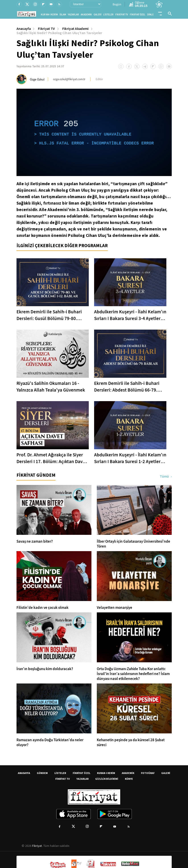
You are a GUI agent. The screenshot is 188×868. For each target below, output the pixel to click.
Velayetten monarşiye (115, 608)
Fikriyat (37, 846)
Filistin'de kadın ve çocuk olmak (42, 608)
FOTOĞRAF (148, 773)
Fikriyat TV (46, 29)
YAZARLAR (73, 15)
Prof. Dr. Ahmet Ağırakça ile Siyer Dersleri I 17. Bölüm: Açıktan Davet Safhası (52, 458)
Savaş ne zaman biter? (35, 542)
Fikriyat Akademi (75, 29)
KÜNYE (129, 779)
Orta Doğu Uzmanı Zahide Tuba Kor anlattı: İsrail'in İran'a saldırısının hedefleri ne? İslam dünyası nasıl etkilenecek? (133, 674)
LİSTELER (108, 15)
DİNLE (150, 15)
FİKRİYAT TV (122, 15)
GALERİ (98, 15)
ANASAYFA (24, 773)
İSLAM (63, 15)
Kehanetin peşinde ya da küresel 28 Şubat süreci (131, 743)
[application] (94, 132)
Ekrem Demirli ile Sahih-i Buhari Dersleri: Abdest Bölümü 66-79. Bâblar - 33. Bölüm (127, 387)
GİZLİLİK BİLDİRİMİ (107, 779)
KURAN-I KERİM (106, 773)
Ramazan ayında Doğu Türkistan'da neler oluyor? (50, 743)
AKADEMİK (86, 15)
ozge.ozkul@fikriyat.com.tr (69, 79)
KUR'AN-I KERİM (49, 15)
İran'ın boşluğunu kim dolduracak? (45, 669)
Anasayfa (24, 29)
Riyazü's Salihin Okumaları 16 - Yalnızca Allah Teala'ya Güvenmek (51, 387)
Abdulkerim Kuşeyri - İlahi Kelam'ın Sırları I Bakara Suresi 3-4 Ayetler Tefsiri (130, 315)
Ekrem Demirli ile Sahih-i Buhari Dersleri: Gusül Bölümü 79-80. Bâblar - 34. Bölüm (49, 315)
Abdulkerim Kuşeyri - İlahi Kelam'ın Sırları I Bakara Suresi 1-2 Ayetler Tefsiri (130, 458)
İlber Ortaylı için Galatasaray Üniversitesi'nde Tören (133, 544)
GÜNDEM (42, 773)
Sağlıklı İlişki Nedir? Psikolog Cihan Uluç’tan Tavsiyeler (59, 33)
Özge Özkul (37, 79)
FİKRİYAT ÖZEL (138, 15)
